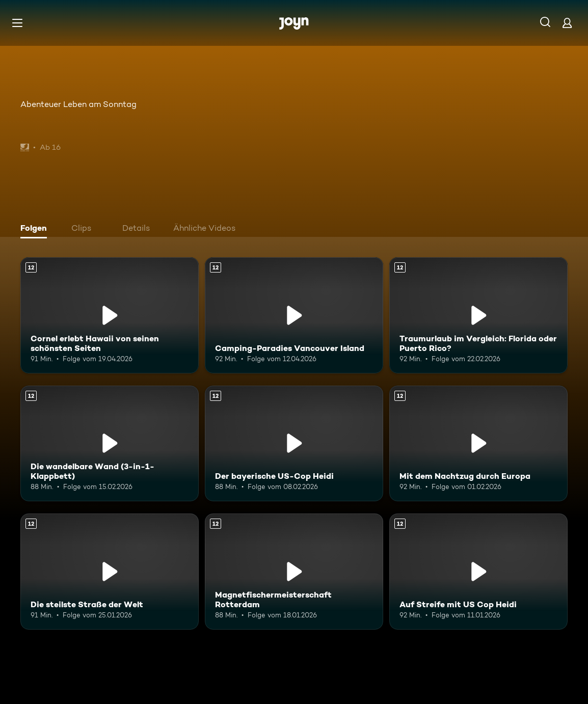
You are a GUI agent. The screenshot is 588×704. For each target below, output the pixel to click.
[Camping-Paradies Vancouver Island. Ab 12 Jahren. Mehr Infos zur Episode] (294, 315)
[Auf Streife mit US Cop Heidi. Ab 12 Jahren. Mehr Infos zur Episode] (478, 572)
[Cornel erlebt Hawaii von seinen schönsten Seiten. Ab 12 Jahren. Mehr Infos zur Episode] (110, 315)
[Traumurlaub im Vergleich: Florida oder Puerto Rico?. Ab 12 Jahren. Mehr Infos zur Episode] (478, 315)
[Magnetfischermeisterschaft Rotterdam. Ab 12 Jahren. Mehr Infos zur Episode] (294, 572)
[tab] (36, 229)
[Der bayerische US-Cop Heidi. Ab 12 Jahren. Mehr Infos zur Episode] (294, 444)
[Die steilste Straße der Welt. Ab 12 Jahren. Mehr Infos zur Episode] (110, 572)
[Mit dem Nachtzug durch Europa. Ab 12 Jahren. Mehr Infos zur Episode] (478, 444)
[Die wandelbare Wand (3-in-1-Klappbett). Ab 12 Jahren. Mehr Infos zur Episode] (110, 444)
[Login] (567, 23)
